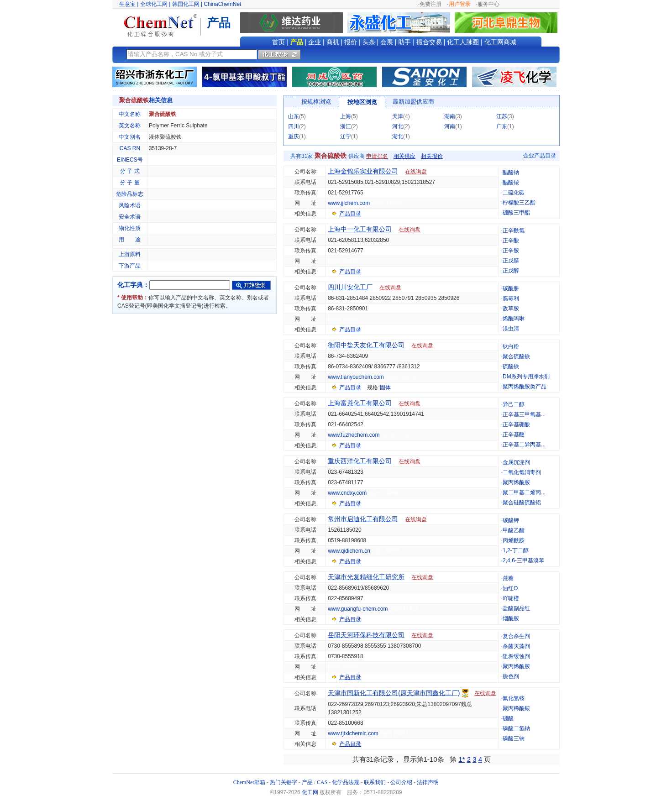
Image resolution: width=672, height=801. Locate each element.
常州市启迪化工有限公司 (363, 519)
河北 (398, 126)
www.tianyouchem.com (356, 377)
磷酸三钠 (514, 738)
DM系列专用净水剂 (526, 377)
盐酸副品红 (516, 608)
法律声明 (428, 782)
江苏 (502, 116)
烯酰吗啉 (514, 319)
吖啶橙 (511, 598)
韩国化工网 (186, 4)
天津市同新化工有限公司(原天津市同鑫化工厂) (394, 693)
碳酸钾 (511, 520)
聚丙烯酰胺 (516, 482)
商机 (333, 42)
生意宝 (127, 4)
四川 (294, 126)
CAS (322, 782)
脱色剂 (511, 676)
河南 (450, 126)
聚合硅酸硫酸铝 (522, 503)
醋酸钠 (511, 173)
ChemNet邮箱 (249, 782)
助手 (404, 42)
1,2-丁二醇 (516, 550)
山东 (294, 116)
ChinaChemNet (222, 4)
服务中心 (488, 4)
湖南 (450, 116)
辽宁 (346, 136)
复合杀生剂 (516, 636)
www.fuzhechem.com (354, 435)
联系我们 (375, 782)
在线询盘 (416, 172)
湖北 (398, 136)
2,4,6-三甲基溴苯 (523, 560)
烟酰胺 (511, 618)
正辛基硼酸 (516, 424)
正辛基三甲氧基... (524, 414)
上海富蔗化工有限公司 (360, 403)
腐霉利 (511, 298)
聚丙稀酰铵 (516, 708)
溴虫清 (511, 329)
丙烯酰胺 (514, 540)
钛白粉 (511, 346)
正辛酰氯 (514, 230)
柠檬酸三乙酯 (519, 203)
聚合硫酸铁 (516, 356)
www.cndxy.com (347, 493)
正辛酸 (511, 241)
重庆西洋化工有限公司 (360, 461)
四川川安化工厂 (350, 287)
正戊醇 (511, 271)
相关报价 (432, 156)
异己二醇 (514, 404)
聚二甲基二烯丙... (524, 492)
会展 (387, 42)
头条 (369, 42)
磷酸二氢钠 (516, 728)
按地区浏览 (362, 102)
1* (462, 759)
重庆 (294, 136)
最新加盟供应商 (413, 102)
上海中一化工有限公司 (360, 229)
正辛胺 (511, 251)
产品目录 (350, 214)
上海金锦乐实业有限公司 (363, 171)
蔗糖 (508, 578)
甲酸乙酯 (514, 530)
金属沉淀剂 (516, 462)
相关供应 (404, 156)
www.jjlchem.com (349, 203)
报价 (351, 42)
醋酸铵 (511, 183)
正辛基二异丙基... (524, 445)
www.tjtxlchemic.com (353, 733)
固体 (385, 387)
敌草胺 (511, 309)
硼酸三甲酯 (516, 213)
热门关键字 (283, 782)
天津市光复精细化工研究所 (366, 577)
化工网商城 (500, 42)
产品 (297, 42)
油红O (510, 588)
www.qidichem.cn (349, 551)
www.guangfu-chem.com (358, 609)
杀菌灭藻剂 (516, 646)
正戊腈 (511, 261)
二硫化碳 (514, 193)
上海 (346, 116)
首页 (278, 42)
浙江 (346, 126)
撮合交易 (429, 42)
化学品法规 (346, 782)
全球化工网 (154, 4)
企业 (315, 42)
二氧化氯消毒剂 (522, 472)
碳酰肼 (511, 288)
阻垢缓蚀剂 (516, 656)
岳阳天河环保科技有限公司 (366, 635)
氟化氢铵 (514, 698)
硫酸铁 (511, 366)
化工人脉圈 (463, 42)
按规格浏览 (316, 102)
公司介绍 (401, 782)
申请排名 (377, 156)
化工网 (310, 792)
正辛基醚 (514, 435)
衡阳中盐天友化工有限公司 (366, 345)
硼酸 (508, 718)
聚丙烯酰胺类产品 (525, 387)
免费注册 (430, 4)
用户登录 (460, 4)
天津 (398, 116)
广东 (502, 126)
